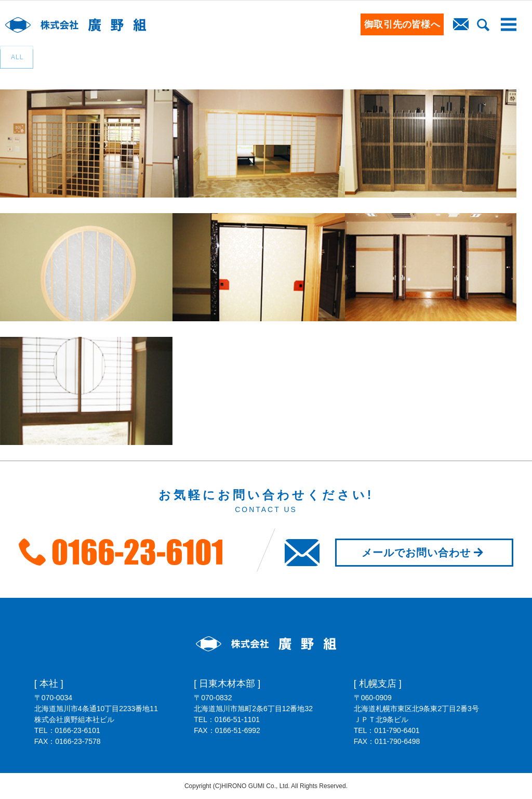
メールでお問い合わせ (424, 553)
